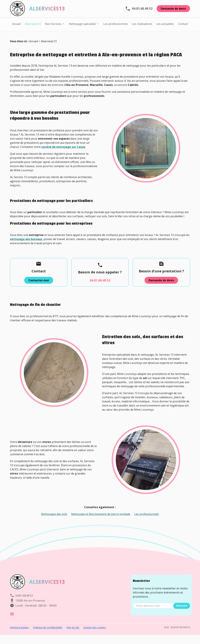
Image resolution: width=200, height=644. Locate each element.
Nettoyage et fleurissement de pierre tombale (101, 519)
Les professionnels (116, 26)
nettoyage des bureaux (26, 245)
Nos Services (53, 26)
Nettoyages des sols (54, 519)
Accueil (16, 26)
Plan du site (73, 633)
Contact (183, 26)
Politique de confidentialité (48, 633)
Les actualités (165, 26)
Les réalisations (142, 26)
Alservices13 (33, 26)
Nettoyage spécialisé (82, 26)
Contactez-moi (39, 286)
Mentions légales (19, 633)
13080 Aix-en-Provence (30, 606)
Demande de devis (173, 10)
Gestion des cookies (95, 633)
